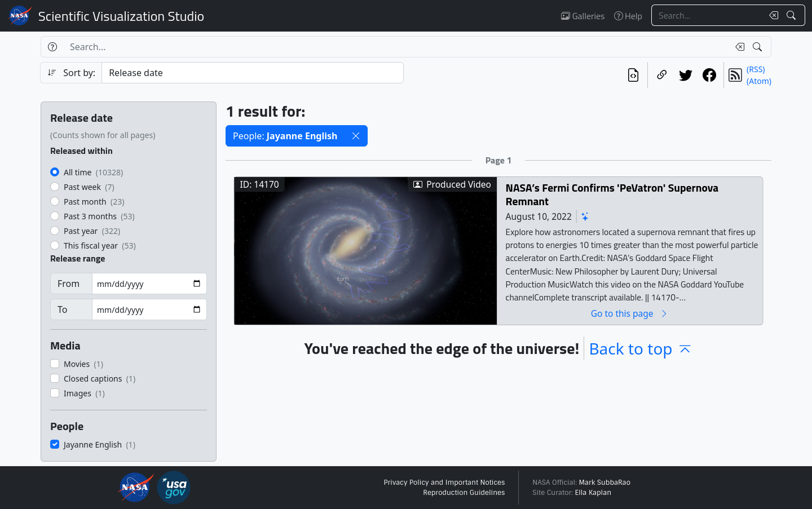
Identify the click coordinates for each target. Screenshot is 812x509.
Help (628, 16)
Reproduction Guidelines (464, 493)
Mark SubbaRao (604, 483)
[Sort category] (253, 73)
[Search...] (707, 15)
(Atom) (759, 81)
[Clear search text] (771, 15)
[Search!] (793, 15)
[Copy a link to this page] (662, 75)
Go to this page (630, 313)
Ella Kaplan (593, 493)
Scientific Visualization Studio (121, 16)
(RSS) (756, 69)
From (69, 284)
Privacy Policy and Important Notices (444, 483)
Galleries (583, 16)
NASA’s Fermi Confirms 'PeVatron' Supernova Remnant (612, 194)
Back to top (641, 348)
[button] (356, 136)
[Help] (52, 47)
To (62, 309)
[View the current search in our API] (633, 75)
